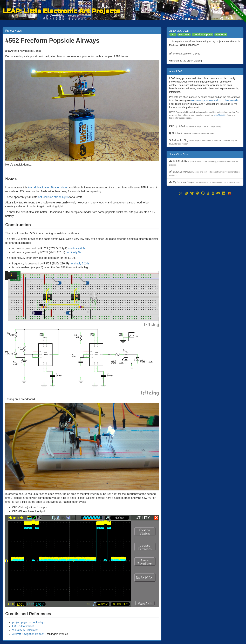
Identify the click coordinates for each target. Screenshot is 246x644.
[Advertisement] (205, 220)
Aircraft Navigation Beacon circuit (48, 187)
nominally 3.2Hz (79, 263)
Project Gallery (195, 126)
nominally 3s (73, 252)
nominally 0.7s (77, 248)
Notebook (192, 133)
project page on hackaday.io (29, 622)
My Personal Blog (204, 182)
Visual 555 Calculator (25, 630)
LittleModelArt (220, 115)
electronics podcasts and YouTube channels (215, 100)
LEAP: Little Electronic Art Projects (61, 11)
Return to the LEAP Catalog (186, 61)
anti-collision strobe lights (53, 197)
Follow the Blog (203, 142)
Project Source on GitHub (185, 54)
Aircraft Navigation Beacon (28, 634)
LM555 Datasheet (23, 626)
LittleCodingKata (205, 173)
